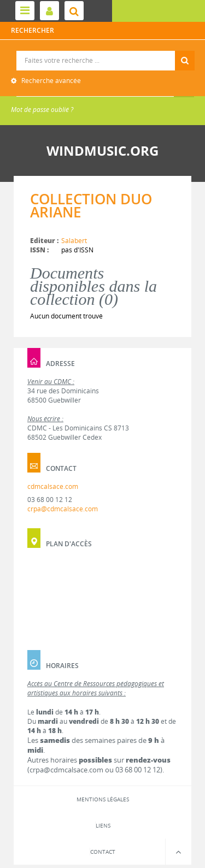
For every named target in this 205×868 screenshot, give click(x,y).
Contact (103, 852)
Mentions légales (103, 799)
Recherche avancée (50, 81)
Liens (103, 825)
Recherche (103, 51)
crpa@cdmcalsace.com (63, 509)
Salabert (74, 241)
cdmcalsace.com (53, 486)
